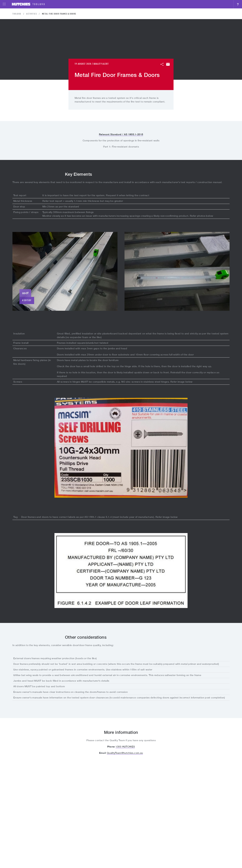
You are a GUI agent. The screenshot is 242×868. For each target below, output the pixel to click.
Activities (32, 14)
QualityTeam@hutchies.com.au (125, 753)
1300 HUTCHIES (125, 747)
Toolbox (17, 14)
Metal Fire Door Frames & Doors (59, 14)
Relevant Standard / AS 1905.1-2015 (121, 134)
